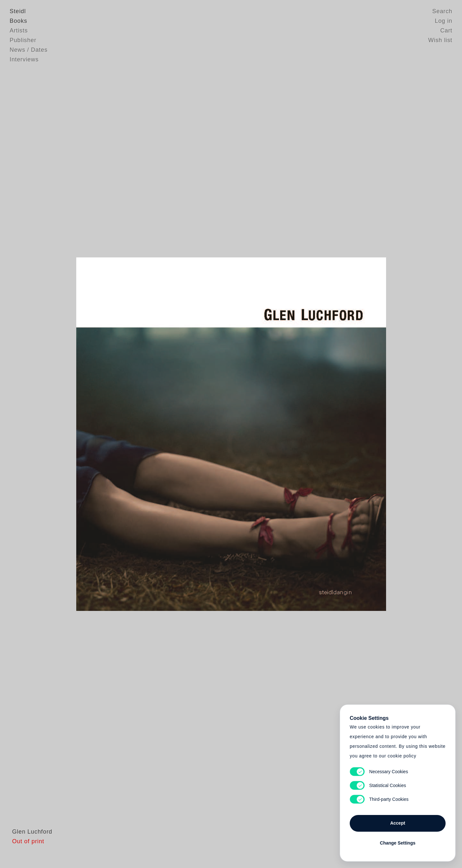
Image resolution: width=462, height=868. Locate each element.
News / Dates (29, 50)
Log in (444, 21)
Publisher (23, 40)
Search (442, 11)
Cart (446, 31)
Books (18, 21)
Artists (19, 31)
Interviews (24, 59)
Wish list (440, 40)
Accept (398, 823)
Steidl (18, 11)
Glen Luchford (30, 844)
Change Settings (398, 843)
